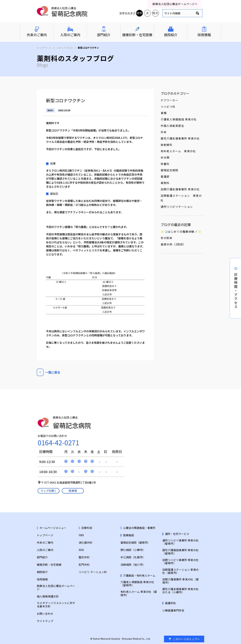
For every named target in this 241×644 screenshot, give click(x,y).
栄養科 (165, 164)
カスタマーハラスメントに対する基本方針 (56, 605)
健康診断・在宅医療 (49, 565)
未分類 (165, 157)
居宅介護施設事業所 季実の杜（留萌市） (181, 552)
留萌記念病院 (169, 170)
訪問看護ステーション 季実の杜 (181, 198)
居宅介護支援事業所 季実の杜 (180, 138)
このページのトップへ (184, 639)
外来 (164, 132)
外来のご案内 (45, 543)
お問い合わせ (45, 614)
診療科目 (87, 528)
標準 (139, 13)
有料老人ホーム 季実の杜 (178, 151)
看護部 (165, 176)
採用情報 (42, 579)
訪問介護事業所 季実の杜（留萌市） (181, 581)
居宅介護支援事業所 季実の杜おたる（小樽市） (181, 591)
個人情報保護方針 (48, 596)
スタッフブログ (65, 48)
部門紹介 (42, 557)
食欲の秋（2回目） (173, 244)
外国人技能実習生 (172, 126)
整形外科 (84, 557)
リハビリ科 (168, 107)
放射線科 (167, 145)
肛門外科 (84, 565)
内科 (81, 535)
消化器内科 (86, 543)
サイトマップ (45, 621)
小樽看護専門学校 (173, 610)
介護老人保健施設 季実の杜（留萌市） (137, 584)
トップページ (44, 48)
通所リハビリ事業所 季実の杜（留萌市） (181, 542)
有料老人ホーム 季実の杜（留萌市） (139, 593)
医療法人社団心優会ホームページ (56, 587)
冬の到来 (167, 238)
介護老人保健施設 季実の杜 (179, 119)
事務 (164, 113)
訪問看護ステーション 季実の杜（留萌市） (181, 571)
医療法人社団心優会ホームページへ (175, 4)
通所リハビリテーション (177, 207)
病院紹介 (42, 572)
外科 (81, 550)
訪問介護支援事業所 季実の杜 (180, 189)
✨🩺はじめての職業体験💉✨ (181, 232)
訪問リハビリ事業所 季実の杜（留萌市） (181, 562)
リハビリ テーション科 (93, 572)
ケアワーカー (169, 100)
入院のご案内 (45, 550)
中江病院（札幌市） (133, 557)
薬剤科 (165, 183)
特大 (155, 13)
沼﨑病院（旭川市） (133, 565)
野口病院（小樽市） (133, 550)
